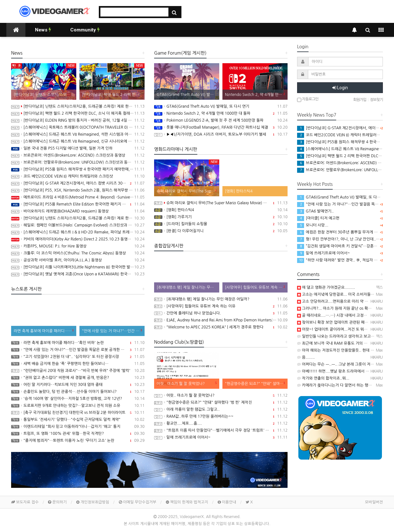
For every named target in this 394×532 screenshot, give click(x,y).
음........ (306, 357)
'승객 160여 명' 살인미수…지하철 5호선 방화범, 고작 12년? (78, 399)
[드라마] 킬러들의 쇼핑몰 (221, 224)
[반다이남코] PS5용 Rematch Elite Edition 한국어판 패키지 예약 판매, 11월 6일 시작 (78, 204)
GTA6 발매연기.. (315, 211)
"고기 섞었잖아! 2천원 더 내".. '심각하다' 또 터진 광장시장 (78, 357)
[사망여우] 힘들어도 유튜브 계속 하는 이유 (221, 306)
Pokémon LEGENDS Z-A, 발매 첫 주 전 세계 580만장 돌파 (221, 120)
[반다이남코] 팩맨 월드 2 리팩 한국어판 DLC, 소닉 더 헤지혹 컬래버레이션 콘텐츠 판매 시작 (78, 113)
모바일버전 (374, 502)
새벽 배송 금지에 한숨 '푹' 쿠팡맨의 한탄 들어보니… (78, 364)
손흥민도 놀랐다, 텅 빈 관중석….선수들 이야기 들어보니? (78, 392)
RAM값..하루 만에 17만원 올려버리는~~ (221, 416)
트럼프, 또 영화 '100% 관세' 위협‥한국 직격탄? (78, 434)
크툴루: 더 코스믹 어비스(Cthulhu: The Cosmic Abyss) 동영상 (78, 253)
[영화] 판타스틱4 (221, 210)
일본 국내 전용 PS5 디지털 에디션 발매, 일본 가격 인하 (78, 148)
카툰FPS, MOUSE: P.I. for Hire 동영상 (78, 246)
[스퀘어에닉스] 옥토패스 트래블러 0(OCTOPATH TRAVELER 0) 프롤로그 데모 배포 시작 (78, 127)
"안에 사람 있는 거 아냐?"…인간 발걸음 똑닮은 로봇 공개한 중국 (78, 350)
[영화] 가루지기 (221, 217)
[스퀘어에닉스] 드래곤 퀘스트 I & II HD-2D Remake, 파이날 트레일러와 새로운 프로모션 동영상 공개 (78, 232)
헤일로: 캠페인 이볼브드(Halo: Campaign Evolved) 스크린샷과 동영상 (78, 225)
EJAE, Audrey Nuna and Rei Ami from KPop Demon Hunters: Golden (221, 320)
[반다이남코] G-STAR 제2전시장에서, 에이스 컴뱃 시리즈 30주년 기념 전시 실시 (78, 183)
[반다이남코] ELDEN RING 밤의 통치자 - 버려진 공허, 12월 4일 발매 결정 (78, 120)
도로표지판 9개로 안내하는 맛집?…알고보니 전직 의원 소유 (78, 406)
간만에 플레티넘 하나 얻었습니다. (221, 313)
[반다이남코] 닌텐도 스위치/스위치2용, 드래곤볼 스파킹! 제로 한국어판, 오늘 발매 (78, 106)
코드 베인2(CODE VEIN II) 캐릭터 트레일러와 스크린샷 (78, 176)
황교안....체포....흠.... (221, 423)
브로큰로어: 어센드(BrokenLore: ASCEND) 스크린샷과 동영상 (78, 155)
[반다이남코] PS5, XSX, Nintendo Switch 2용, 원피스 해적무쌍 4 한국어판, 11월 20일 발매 (78, 190)
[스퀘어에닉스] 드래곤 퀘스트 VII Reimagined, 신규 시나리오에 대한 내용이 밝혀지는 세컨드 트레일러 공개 (78, 141)
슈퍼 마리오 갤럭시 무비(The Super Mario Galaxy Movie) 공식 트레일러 (221, 203)
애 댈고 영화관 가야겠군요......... (326, 287)
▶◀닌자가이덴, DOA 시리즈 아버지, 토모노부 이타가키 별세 (221, 134)
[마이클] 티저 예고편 (318, 218)
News (43, 30)
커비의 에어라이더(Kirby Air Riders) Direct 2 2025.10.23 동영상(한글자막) (78, 239)
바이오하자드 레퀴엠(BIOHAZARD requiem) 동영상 (78, 211)
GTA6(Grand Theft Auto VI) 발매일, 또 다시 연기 (221, 106)
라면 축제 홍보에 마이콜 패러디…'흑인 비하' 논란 (78, 343)
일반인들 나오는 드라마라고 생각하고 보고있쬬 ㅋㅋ (342, 336)
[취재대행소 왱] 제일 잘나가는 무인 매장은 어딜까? (221, 299)
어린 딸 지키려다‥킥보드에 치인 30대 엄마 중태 (78, 385)
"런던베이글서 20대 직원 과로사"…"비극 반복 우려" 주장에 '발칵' (78, 371)
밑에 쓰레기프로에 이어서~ (221, 437)
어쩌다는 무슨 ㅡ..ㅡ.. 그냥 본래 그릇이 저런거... (339, 364)
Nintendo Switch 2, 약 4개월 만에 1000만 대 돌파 (221, 113)
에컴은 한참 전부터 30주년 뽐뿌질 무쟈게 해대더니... (345, 232)
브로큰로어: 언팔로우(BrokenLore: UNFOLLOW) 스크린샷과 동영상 (78, 162)
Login (340, 88)
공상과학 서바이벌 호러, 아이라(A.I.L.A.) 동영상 (78, 260)
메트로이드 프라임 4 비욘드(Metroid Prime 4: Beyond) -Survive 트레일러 (78, 197)
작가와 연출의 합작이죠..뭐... (323, 378)
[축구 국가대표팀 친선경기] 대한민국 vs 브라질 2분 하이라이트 (78, 413)
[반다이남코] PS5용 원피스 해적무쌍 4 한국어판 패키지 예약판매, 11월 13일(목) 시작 (78, 169)
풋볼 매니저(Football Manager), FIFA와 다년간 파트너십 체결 (221, 127)
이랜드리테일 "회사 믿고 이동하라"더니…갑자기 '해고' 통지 (78, 427)
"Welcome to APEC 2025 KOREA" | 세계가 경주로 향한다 (221, 327)
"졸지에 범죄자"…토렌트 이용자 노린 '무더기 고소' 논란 (78, 441)
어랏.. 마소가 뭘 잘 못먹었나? (221, 395)
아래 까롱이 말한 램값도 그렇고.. (221, 409)
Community (85, 30)
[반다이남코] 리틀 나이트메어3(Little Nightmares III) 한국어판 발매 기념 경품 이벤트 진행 (78, 267)
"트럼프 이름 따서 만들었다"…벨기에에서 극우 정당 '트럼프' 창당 (221, 430)
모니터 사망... (313, 225)
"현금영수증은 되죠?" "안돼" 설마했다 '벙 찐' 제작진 (221, 402)
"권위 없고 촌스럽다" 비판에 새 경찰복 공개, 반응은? (78, 378)
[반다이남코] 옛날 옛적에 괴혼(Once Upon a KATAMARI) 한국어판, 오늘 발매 (78, 274)
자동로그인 (308, 100)
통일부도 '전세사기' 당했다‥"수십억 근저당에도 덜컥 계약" (78, 420)
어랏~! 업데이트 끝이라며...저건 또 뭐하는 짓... (338, 329)
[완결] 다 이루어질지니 (221, 231)
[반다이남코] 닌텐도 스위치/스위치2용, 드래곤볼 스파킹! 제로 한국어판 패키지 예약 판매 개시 (78, 218)
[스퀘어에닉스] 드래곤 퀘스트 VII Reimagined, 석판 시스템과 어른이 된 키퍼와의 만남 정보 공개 (78, 134)
